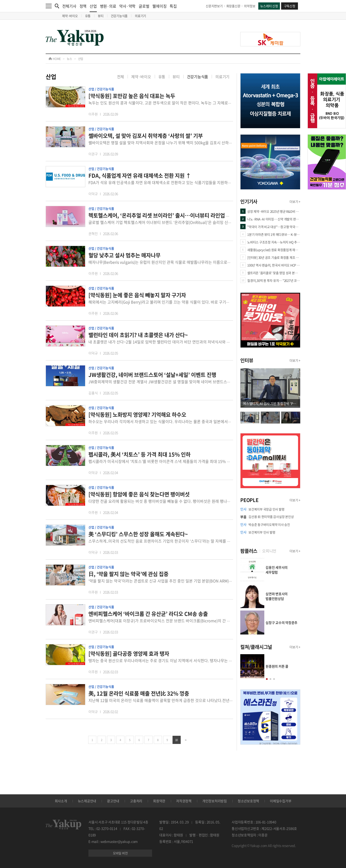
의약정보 (250, 6)
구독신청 (290, 6)
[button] (267, 679)
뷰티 (101, 16)
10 (176, 740)
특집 (173, 6)
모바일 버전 (120, 853)
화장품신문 (233, 6)
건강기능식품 (119, 16)
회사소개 (61, 801)
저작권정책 (184, 801)
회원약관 (159, 801)
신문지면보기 (214, 6)
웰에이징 (159, 6)
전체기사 (69, 6)
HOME (55, 59)
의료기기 (140, 16)
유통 (88, 16)
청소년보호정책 (248, 801)
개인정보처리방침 (215, 801)
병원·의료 (108, 6)
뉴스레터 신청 (269, 6)
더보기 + (295, 201)
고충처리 (136, 801)
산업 (93, 8)
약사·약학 (127, 6)
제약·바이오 (70, 16)
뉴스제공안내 (87, 801)
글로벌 (144, 6)
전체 (121, 77)
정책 (83, 6)
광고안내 (113, 801)
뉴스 (69, 59)
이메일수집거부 (281, 801)
